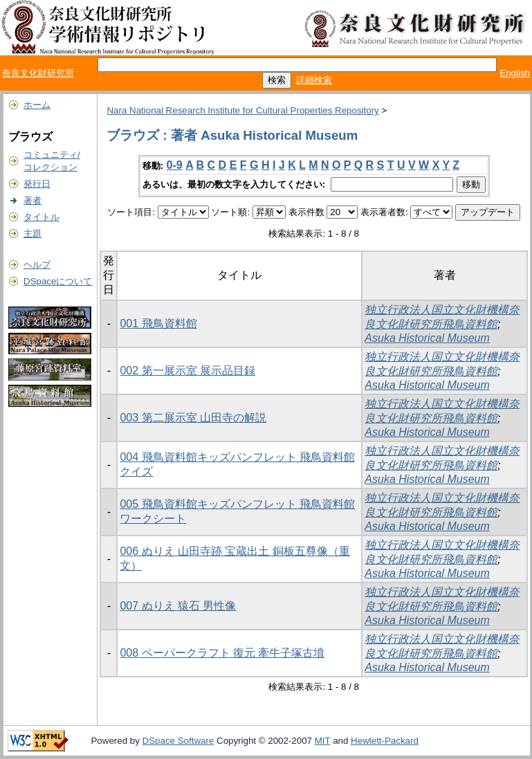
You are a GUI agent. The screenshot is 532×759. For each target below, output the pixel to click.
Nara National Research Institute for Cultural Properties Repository (242, 110)
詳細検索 (314, 80)
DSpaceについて (58, 281)
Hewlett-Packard (385, 741)
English (515, 73)
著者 (33, 200)
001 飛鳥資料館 (158, 323)
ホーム (37, 105)
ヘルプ (37, 265)
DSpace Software (178, 741)
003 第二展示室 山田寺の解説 (193, 418)
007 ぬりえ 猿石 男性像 (178, 606)
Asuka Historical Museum (427, 338)
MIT (323, 741)
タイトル (42, 217)
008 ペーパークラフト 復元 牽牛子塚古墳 (222, 653)
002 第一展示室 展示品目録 (187, 371)
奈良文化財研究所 (38, 73)
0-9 (175, 165)
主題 (33, 234)
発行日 (37, 184)
